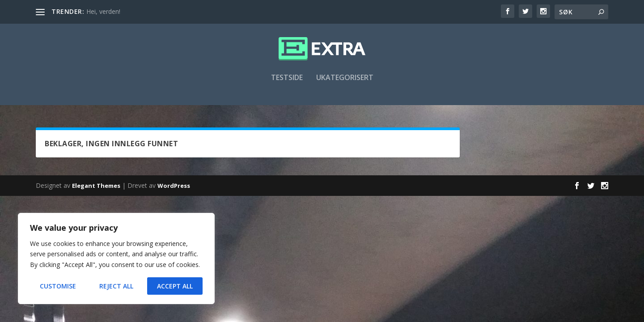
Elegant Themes (96, 186)
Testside (287, 83)
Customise (58, 286)
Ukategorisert (345, 83)
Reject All (116, 286)
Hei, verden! (103, 11)
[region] (116, 258)
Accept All (175, 286)
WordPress (174, 186)
